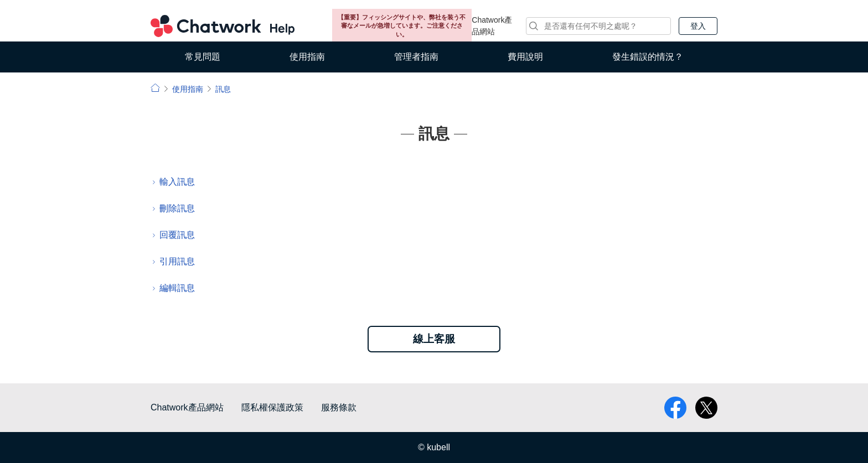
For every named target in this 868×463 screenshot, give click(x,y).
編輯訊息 (177, 288)
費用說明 (525, 57)
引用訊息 (177, 261)
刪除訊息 (177, 208)
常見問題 (203, 57)
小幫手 (155, 88)
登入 (698, 26)
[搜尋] (598, 26)
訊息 (223, 89)
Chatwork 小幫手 (223, 26)
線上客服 (434, 339)
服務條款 (339, 407)
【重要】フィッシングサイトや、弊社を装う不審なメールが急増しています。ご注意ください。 (402, 26)
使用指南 (307, 57)
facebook (675, 408)
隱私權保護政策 (272, 407)
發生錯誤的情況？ (648, 57)
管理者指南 (416, 57)
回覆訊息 (177, 235)
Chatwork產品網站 (492, 26)
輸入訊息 (177, 182)
